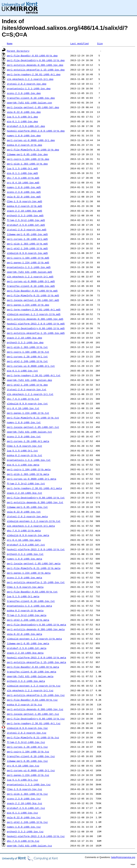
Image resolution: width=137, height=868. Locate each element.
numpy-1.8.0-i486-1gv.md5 (24, 187)
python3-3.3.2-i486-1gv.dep (25, 342)
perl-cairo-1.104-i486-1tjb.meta (29, 469)
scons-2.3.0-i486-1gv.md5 (24, 192)
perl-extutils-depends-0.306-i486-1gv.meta (36, 629)
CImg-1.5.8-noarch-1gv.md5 (24, 201)
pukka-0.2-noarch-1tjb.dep (24, 145)
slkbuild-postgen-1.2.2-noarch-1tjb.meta (34, 639)
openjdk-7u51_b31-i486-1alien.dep (29, 380)
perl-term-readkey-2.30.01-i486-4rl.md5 (34, 309)
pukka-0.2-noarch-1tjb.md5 (24, 206)
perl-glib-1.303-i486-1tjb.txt (27, 347)
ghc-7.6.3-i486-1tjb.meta (24, 530)
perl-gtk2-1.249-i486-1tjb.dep (27, 385)
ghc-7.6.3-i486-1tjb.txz (23, 841)
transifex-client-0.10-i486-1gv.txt (31, 601)
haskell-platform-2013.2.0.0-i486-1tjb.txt (36, 549)
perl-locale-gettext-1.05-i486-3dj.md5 (33, 300)
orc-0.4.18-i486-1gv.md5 (23, 182)
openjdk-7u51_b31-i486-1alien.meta (30, 676)
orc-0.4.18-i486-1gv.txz (23, 766)
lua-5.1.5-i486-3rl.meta (23, 596)
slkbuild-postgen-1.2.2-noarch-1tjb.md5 (34, 314)
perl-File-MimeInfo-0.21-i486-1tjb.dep (33, 150)
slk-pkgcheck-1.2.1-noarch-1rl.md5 (30, 277)
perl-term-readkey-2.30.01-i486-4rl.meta (34, 488)
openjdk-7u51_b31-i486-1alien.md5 (29, 272)
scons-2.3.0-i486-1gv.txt (24, 436)
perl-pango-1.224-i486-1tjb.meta (29, 573)
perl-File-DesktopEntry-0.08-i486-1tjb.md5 (36, 328)
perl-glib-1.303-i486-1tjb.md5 (27, 244)
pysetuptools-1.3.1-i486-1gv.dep (29, 88)
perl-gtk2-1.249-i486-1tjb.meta (28, 620)
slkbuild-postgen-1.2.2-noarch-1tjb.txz (34, 686)
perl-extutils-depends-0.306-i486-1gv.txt (35, 502)
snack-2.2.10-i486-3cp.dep (24, 338)
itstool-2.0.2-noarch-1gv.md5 (27, 230)
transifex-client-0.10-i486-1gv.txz (31, 756)
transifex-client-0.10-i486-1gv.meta (32, 672)
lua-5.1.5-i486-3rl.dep (22, 117)
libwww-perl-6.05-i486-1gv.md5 (27, 234)
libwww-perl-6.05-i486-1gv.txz (27, 761)
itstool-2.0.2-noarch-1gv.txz (27, 733)
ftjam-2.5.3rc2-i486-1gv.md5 (26, 220)
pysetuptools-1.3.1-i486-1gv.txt (29, 460)
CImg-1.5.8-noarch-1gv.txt (24, 446)
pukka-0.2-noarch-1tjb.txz (24, 704)
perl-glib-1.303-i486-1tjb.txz (27, 794)
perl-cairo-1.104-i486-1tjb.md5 (28, 258)
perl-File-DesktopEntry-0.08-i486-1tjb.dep (36, 60)
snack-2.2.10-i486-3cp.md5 (24, 211)
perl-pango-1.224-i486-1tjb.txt (28, 413)
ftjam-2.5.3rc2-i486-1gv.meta (27, 615)
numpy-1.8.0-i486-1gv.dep (24, 135)
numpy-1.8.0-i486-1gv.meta (24, 559)
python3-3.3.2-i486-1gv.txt (25, 554)
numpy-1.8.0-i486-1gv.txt (24, 422)
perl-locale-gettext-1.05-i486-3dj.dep (33, 107)
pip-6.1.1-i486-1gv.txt (22, 371)
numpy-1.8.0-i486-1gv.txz (24, 827)
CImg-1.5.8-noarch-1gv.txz (24, 789)
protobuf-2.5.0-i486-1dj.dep (26, 126)
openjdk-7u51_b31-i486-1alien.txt (29, 432)
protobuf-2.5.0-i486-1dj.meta (27, 648)
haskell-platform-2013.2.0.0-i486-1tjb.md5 (36, 324)
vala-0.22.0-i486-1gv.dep (24, 112)
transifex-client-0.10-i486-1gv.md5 (31, 286)
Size (100, 43)
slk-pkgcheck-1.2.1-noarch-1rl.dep (30, 79)
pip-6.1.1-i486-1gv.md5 (22, 173)
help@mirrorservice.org (123, 857)
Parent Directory (18, 51)
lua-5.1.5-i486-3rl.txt (22, 451)
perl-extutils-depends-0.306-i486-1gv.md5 (35, 319)
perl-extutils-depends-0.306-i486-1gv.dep (35, 65)
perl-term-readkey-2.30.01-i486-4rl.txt (34, 375)
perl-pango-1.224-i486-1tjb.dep (28, 305)
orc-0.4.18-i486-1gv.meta (24, 540)
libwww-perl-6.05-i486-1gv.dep (27, 154)
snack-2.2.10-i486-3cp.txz (24, 803)
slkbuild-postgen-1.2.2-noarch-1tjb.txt (34, 521)
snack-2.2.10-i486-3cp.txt (24, 493)
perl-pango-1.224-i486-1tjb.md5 (28, 262)
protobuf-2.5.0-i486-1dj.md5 (26, 225)
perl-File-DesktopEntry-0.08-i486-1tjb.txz (36, 719)
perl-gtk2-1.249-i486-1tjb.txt (27, 361)
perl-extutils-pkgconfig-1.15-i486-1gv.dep (36, 70)
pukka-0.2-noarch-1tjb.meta (25, 610)
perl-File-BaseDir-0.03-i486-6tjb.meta (33, 667)
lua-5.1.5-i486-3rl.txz (22, 780)
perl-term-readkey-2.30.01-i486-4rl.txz (34, 723)
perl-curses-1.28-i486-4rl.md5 (27, 239)
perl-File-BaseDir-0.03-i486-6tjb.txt (32, 592)
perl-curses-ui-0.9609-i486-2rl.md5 (31, 281)
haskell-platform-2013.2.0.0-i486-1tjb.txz (36, 836)
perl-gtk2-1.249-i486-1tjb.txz (27, 822)
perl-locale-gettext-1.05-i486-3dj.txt (33, 427)
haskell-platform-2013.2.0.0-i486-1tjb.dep (36, 131)
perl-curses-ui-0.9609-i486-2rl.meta (32, 479)
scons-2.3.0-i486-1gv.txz (24, 799)
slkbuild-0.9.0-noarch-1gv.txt (27, 404)
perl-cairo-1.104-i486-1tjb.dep (28, 159)
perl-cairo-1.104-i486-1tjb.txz (28, 752)
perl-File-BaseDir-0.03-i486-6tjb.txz (32, 700)
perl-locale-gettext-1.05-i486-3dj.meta (34, 563)
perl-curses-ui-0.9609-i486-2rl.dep (31, 140)
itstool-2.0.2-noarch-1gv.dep (27, 84)
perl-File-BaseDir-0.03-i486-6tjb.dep (32, 56)
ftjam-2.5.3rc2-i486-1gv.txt (26, 483)
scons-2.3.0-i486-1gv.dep (24, 93)
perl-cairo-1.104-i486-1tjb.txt (28, 352)
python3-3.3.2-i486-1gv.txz (25, 831)
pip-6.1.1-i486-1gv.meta (23, 465)
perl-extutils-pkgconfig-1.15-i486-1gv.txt (36, 582)
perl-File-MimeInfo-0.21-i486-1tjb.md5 (33, 295)
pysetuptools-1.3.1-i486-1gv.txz (29, 784)
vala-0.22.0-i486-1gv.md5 (24, 197)
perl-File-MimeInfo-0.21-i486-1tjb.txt (33, 418)
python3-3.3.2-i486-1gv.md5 (25, 215)
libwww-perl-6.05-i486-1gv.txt (27, 507)
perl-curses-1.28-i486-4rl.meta (28, 441)
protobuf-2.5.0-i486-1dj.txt (26, 545)
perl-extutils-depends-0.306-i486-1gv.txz (35, 709)
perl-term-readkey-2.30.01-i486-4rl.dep (34, 74)
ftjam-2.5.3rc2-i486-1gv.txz (26, 742)
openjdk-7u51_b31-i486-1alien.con (29, 103)
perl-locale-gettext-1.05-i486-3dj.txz (33, 714)
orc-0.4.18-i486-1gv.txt (23, 408)
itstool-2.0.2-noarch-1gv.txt (27, 389)
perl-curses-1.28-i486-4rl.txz (27, 747)
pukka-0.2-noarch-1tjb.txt (24, 455)
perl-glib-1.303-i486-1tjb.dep (27, 164)
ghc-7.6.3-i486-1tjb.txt (23, 399)
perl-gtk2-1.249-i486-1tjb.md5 (27, 248)
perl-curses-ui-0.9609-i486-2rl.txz (31, 770)
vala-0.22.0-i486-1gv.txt (24, 512)
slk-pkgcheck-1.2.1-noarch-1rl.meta (31, 526)
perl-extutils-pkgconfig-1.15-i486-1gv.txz (36, 695)
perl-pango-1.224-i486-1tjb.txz (28, 775)
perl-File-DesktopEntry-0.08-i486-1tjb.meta (37, 625)
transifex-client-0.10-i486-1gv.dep (31, 98)
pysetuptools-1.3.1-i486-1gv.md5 (29, 267)
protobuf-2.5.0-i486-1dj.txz (26, 808)
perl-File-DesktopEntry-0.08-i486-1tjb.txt (36, 498)
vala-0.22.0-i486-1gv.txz (24, 817)
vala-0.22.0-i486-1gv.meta (24, 634)
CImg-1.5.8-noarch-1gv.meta (25, 587)
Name (10, 43)
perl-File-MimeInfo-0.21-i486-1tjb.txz (33, 737)
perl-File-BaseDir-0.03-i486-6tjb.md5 (32, 291)
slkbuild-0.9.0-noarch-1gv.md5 (27, 253)
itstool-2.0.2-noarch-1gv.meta (27, 516)
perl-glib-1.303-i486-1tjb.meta (28, 474)
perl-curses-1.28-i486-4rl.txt (27, 356)
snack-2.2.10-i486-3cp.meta (25, 653)
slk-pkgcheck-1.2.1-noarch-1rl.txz (30, 690)
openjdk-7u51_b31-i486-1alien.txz (29, 846)
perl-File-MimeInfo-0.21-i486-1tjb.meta (34, 568)
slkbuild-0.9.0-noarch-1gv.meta (28, 535)
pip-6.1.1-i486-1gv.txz (22, 813)
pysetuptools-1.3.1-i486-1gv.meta (29, 606)
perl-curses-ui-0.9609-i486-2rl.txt (31, 366)
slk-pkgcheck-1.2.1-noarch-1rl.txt (30, 394)
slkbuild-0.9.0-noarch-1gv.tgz (27, 728)
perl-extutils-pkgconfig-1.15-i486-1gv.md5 (36, 333)
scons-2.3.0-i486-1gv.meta (24, 578)
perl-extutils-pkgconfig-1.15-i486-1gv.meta (37, 662)
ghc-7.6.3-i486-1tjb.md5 (23, 178)
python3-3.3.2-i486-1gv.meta (26, 681)
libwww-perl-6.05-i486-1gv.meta (28, 643)
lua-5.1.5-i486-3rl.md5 (22, 168)
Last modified (79, 43)
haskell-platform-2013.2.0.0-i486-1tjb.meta (37, 657)
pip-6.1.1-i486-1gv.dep (22, 121)
